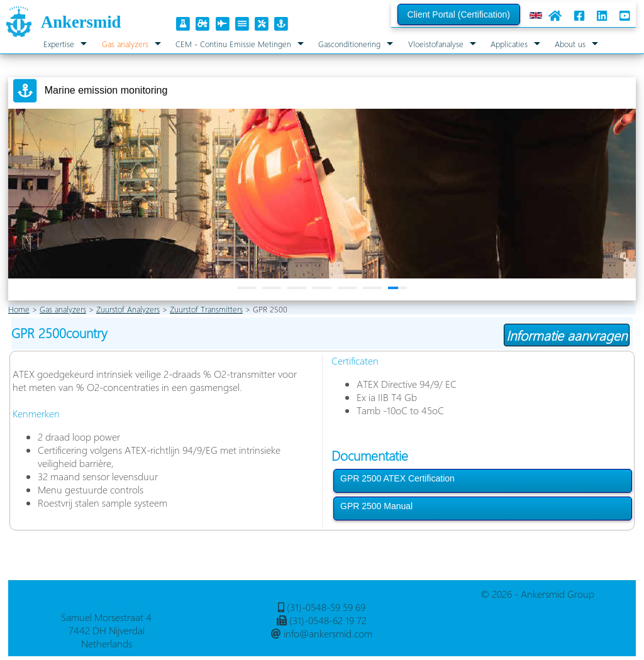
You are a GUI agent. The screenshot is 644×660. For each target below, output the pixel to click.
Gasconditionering (349, 44)
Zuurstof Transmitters (206, 309)
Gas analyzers (125, 44)
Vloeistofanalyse (436, 44)
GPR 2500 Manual (376, 506)
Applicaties (509, 44)
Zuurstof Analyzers (128, 309)
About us (570, 44)
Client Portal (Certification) (459, 14)
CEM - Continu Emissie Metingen (233, 44)
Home (19, 309)
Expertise (59, 44)
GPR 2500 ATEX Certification (397, 478)
